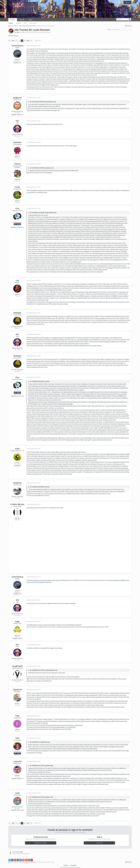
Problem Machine (17, 500)
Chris (17, 209)
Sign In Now (99, 839)
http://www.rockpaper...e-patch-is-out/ (72, 722)
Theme (66, 862)
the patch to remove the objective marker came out (46, 577)
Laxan (17, 789)
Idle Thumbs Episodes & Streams (41, 32)
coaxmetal (17, 758)
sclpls (17, 445)
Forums (11, 23)
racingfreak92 (17, 662)
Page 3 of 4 (38, 41)
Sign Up (127, 2)
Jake (18, 32)
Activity (22, 20)
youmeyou (17, 142)
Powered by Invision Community (70, 865)
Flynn (17, 712)
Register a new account (41, 839)
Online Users (33, 23)
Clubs (30, 20)
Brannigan (17, 311)
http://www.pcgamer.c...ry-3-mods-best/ (64, 724)
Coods (17, 187)
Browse (13, 20)
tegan (17, 618)
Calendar (18, 23)
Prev (13, 41)
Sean (17, 734)
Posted (33, 46)
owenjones (17, 479)
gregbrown (17, 98)
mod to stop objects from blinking (116, 577)
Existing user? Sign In (116, 3)
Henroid (17, 164)
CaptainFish (17, 686)
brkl (17, 121)
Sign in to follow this (114, 30)
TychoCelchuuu (17, 46)
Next (28, 41)
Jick (17, 279)
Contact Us (73, 862)
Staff (25, 23)
